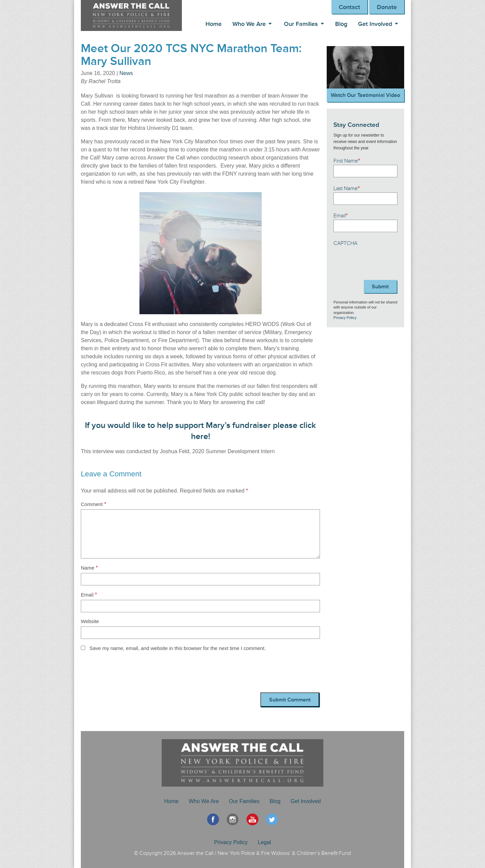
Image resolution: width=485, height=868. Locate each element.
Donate (387, 7)
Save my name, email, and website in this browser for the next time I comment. (177, 648)
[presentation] (132, 674)
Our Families (301, 24)
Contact (349, 7)
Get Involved (375, 24)
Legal (264, 842)
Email (89, 595)
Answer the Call (135, 15)
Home (214, 24)
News (126, 73)
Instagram (233, 819)
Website (90, 621)
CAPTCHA (345, 243)
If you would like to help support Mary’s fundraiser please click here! (200, 431)
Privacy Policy (345, 318)
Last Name (347, 188)
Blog (341, 24)
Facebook (213, 819)
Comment (93, 504)
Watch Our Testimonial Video (365, 95)
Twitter (272, 819)
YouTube (252, 819)
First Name (347, 161)
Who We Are (249, 24)
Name (89, 568)
